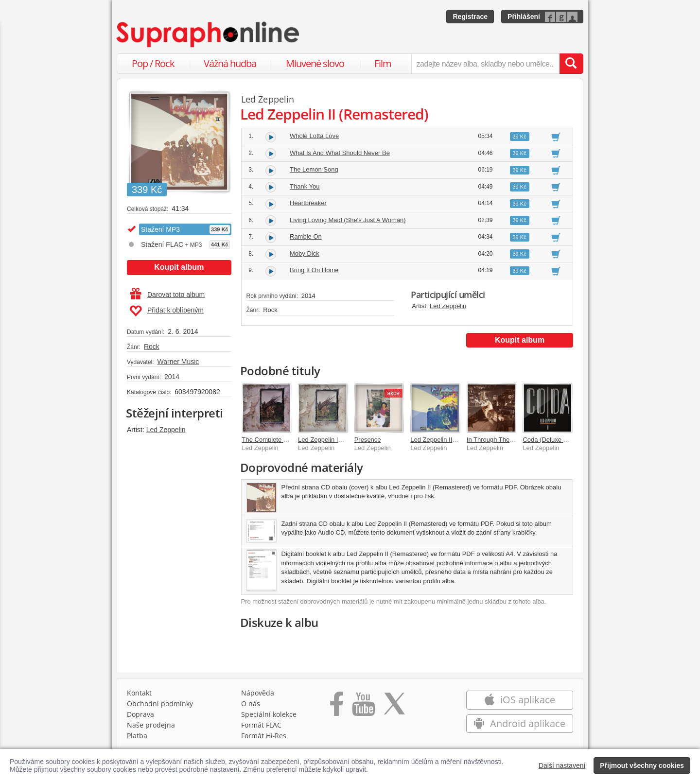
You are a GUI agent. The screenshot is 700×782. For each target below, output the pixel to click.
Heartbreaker (308, 203)
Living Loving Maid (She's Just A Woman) (348, 220)
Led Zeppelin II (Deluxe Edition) (455, 440)
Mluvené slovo (315, 63)
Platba (137, 736)
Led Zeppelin (166, 430)
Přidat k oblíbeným (166, 311)
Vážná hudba (230, 63)
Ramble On (306, 236)
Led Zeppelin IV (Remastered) (340, 440)
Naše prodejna (151, 725)
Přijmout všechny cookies (642, 765)
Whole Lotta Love (314, 136)
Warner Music (178, 362)
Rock (152, 347)
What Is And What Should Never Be (340, 153)
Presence (368, 440)
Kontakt (139, 693)
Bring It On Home (314, 270)
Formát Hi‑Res (264, 736)
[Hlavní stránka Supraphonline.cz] (209, 35)
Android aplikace (519, 723)
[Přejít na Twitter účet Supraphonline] (394, 707)
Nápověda (258, 693)
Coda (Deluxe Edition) (553, 440)
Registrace (470, 17)
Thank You (305, 186)
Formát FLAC (261, 725)
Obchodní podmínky (160, 704)
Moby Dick (305, 253)
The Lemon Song (314, 169)
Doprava (140, 714)
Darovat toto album (167, 295)
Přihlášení (524, 17)
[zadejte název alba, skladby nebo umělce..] (485, 64)
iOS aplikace (519, 700)
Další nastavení (562, 765)
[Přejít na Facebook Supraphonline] (337, 707)
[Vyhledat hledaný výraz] (571, 64)
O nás (251, 704)
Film (383, 63)
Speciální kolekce (269, 714)
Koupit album (179, 267)
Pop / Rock (153, 63)
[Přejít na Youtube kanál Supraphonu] (363, 707)
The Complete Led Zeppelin (281, 440)
